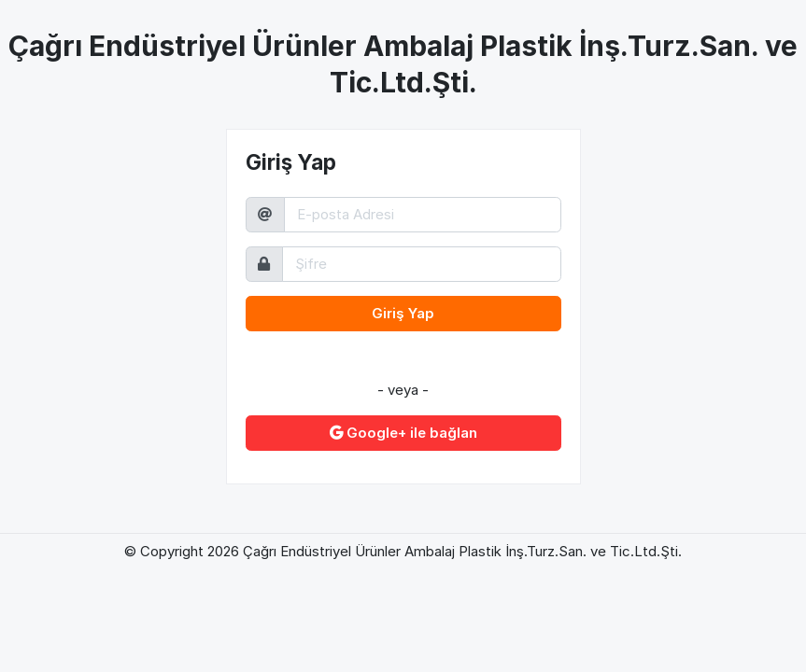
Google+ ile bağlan (403, 433)
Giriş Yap (403, 313)
